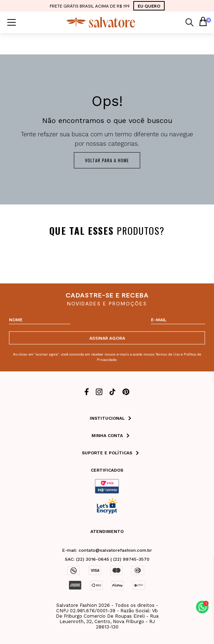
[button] (202, 607)
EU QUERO (149, 6)
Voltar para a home (107, 160)
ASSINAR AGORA (107, 338)
